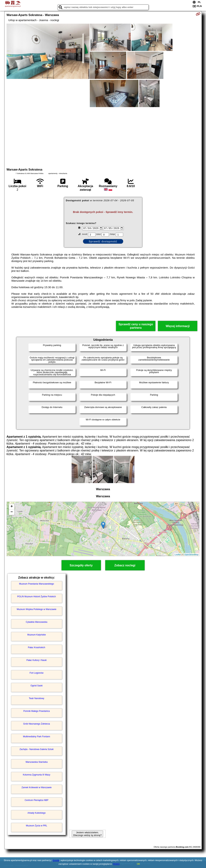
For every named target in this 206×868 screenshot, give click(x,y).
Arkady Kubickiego (37, 813)
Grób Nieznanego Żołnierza (37, 724)
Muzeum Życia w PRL (37, 826)
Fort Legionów (37, 673)
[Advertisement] (103, 137)
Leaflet (178, 555)
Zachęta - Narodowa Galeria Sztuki (37, 749)
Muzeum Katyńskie (37, 635)
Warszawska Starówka (37, 762)
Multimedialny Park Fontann (37, 737)
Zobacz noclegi (125, 565)
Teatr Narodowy (37, 698)
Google (56, 860)
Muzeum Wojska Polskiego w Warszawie (37, 609)
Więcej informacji (178, 326)
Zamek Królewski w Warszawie (37, 787)
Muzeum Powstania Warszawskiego (37, 584)
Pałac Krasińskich (37, 647)
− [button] (12, 512)
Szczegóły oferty (81, 565)
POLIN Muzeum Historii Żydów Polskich (37, 597)
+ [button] (12, 507)
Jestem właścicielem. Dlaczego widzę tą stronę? (87, 834)
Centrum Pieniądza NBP (37, 800)
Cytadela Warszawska (36, 622)
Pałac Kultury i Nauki (37, 660)
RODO (116, 864)
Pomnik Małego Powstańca (37, 711)
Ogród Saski (37, 686)
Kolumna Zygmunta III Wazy (36, 775)
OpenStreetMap (191, 555)
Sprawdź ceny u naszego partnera (136, 326)
